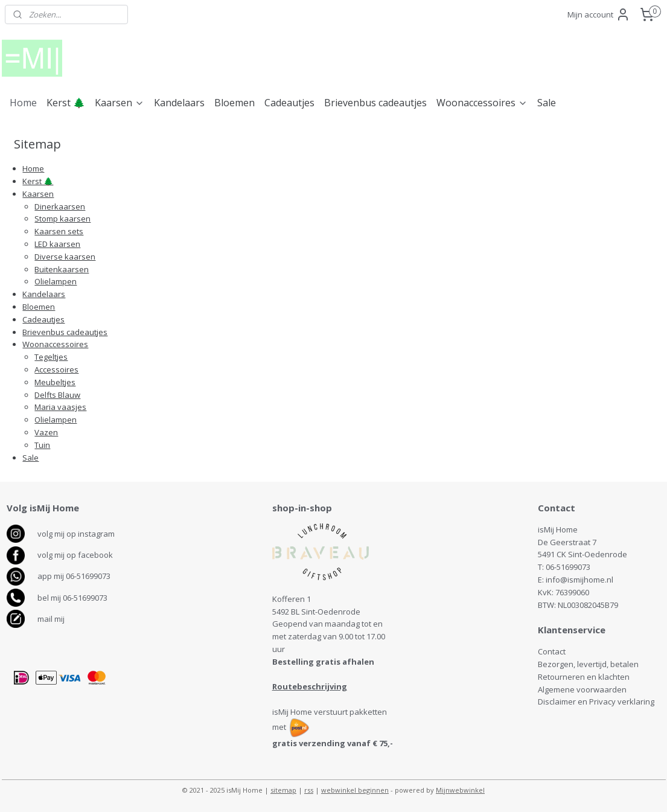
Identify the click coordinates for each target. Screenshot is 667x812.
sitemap (283, 790)
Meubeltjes (55, 382)
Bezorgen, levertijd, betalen (588, 664)
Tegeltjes (51, 357)
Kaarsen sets (59, 231)
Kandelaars (179, 103)
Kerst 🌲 (66, 103)
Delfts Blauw (57, 395)
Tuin (42, 445)
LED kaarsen (57, 244)
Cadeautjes (289, 103)
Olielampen (56, 281)
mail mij (51, 619)
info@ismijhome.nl (579, 580)
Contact (552, 651)
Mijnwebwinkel (460, 790)
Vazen (46, 432)
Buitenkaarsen (62, 269)
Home (23, 103)
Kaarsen (120, 103)
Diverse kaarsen (65, 257)
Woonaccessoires (482, 103)
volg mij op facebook (75, 555)
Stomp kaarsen (62, 219)
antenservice (576, 630)
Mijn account (599, 14)
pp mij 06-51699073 (76, 576)
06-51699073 (568, 567)
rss (309, 790)
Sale (547, 103)
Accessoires (56, 369)
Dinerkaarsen (60, 206)
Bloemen (235, 103)
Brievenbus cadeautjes (375, 103)
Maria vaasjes (60, 407)
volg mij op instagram (76, 534)
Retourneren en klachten (584, 677)
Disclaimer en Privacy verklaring (596, 702)
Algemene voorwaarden (582, 689)
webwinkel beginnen (355, 790)
